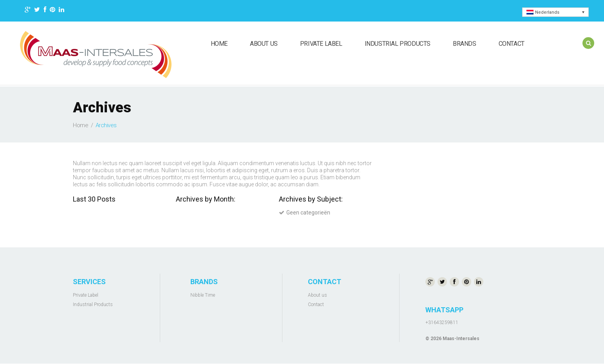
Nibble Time (203, 295)
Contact (512, 44)
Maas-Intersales (461, 339)
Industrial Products (398, 44)
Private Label (321, 44)
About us (264, 44)
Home (219, 44)
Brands (465, 44)
